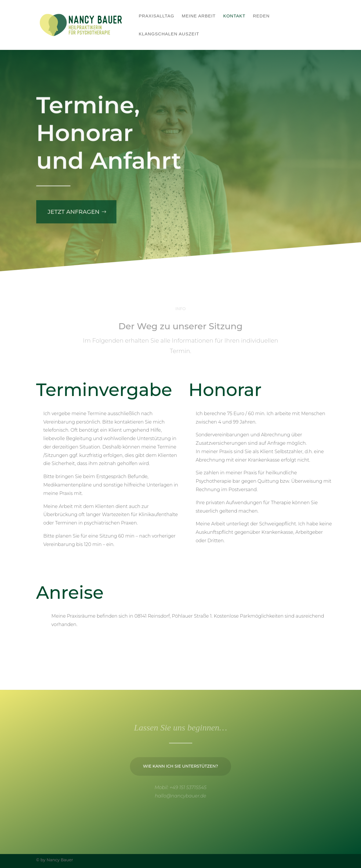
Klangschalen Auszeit (169, 34)
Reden (261, 16)
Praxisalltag (157, 16)
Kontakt (234, 16)
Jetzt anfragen (72, 207)
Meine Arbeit (199, 16)
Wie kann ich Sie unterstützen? (180, 777)
